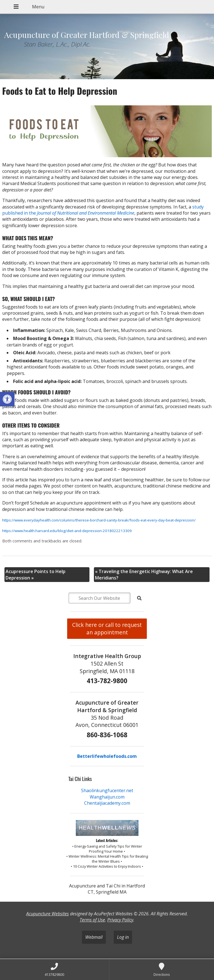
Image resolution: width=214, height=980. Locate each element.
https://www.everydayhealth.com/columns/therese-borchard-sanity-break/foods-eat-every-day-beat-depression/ (99, 520)
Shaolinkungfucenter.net (107, 790)
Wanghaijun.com (107, 797)
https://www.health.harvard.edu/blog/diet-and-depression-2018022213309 (67, 531)
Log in (123, 937)
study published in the (103, 210)
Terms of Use (92, 920)
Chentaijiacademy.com (107, 803)
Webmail (94, 937)
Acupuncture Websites (48, 914)
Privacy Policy (120, 920)
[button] (7, 399)
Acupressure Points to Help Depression (36, 574)
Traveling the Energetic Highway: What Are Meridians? (144, 574)
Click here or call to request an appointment (107, 629)
